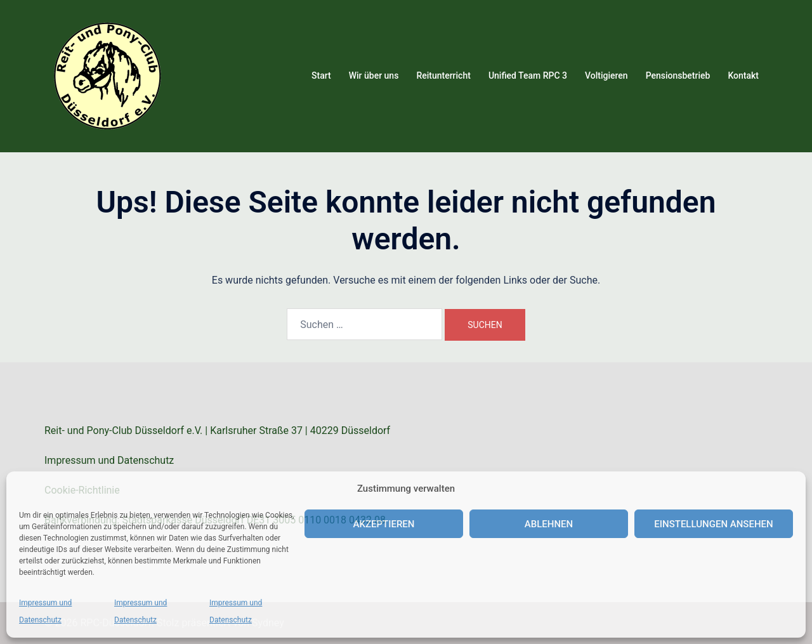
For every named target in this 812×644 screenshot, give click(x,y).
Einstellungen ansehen (713, 524)
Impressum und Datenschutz (109, 460)
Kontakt (743, 76)
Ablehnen (549, 524)
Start (321, 76)
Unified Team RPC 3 (528, 76)
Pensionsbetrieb (678, 76)
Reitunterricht (443, 76)
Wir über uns (374, 76)
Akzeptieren (384, 524)
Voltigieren (606, 76)
